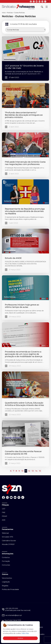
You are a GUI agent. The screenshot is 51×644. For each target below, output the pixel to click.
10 (22, 471)
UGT (4, 509)
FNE (4, 512)
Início (4, 13)
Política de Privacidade (10, 589)
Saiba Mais (25, 633)
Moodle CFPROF (8, 544)
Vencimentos (7, 578)
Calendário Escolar (9, 541)
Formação (6, 561)
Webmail (5, 533)
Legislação (6, 582)
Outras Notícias (19, 13)
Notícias (10, 13)
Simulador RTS (8, 537)
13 (33, 471)
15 (40, 471)
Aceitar (20, 638)
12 (29, 471)
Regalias (5, 586)
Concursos (6, 565)
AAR (4, 520)
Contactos (6, 557)
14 (36, 471)
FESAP (5, 516)
